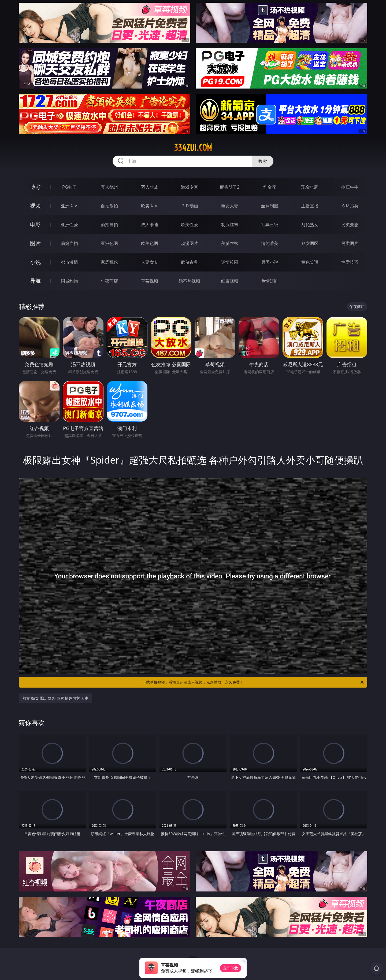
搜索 (263, 161)
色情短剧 (270, 281)
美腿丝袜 (230, 243)
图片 (35, 243)
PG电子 (69, 187)
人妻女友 (150, 262)
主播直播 (310, 206)
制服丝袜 (230, 225)
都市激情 (69, 262)
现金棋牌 (310, 187)
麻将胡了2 (230, 187)
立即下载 (231, 968)
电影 (35, 224)
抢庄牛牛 (350, 187)
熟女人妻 (230, 206)
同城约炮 (69, 281)
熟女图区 (310, 243)
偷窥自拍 (69, 243)
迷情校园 (230, 262)
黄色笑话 (310, 262)
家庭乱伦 (109, 262)
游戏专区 (190, 187)
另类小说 (270, 262)
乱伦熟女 (310, 225)
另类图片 (350, 243)
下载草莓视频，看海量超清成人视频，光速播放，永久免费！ (253, 682)
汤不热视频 (190, 281)
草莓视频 (150, 281)
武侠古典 (190, 262)
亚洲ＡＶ (69, 206)
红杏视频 (230, 281)
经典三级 (270, 225)
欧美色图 (150, 243)
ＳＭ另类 (350, 206)
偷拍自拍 (109, 225)
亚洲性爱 (69, 225)
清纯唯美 (270, 243)
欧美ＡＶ (150, 206)
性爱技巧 (350, 262)
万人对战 (150, 187)
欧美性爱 (190, 225)
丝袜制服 (270, 206)
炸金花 (270, 187)
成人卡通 (150, 225)
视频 (35, 206)
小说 (35, 262)
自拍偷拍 (109, 206)
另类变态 (350, 225)
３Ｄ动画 (190, 206)
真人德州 (109, 187)
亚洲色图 (109, 243)
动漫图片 (190, 243)
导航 (35, 281)
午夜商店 (109, 281)
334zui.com (193, 148)
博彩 (35, 187)
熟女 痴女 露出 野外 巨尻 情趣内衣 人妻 (55, 698)
